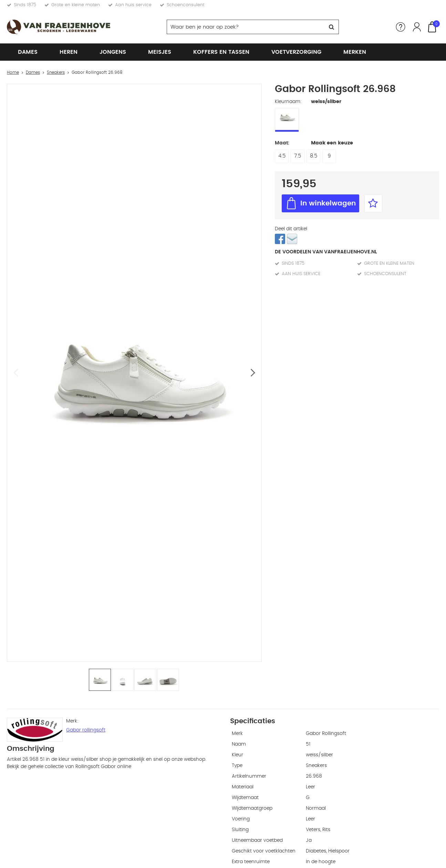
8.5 (314, 156)
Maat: (282, 143)
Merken (355, 52)
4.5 (282, 156)
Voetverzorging (296, 52)
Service (401, 27)
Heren (69, 52)
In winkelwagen (328, 203)
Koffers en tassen (221, 52)
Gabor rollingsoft (86, 730)
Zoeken (332, 27)
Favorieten (373, 203)
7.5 (298, 156)
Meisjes (160, 52)
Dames (28, 52)
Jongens (113, 52)
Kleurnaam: (288, 102)
